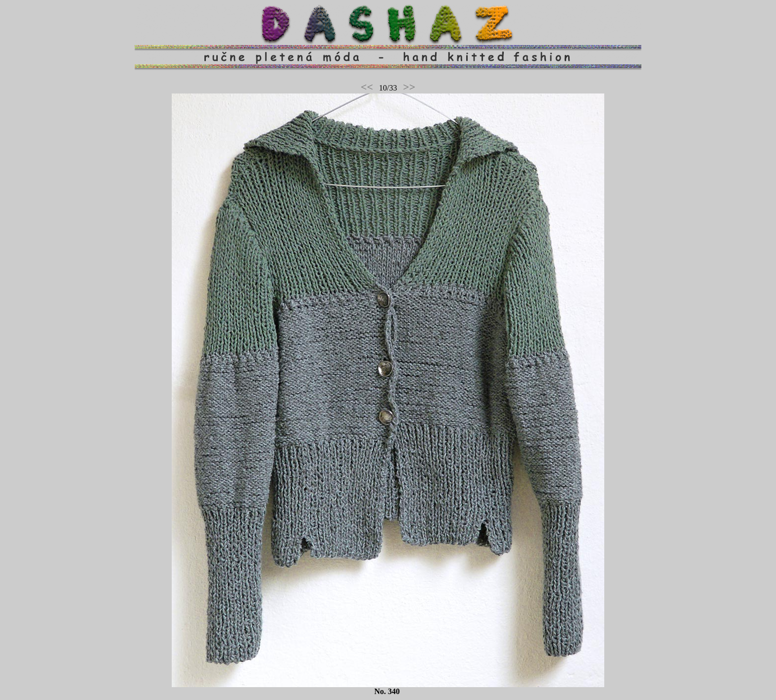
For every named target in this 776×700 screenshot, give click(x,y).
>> (409, 87)
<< (367, 87)
